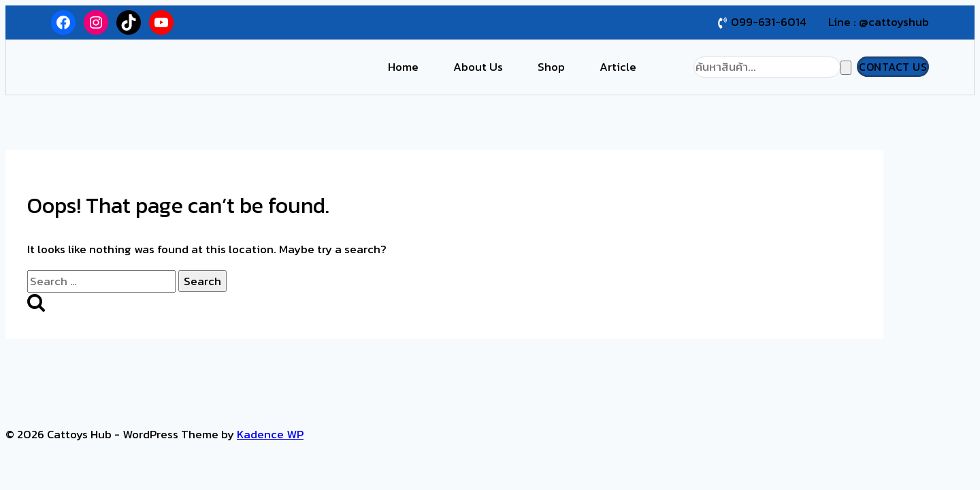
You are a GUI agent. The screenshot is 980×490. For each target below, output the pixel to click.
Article (618, 67)
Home (403, 67)
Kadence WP (270, 434)
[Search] (767, 67)
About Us (478, 67)
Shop (551, 67)
